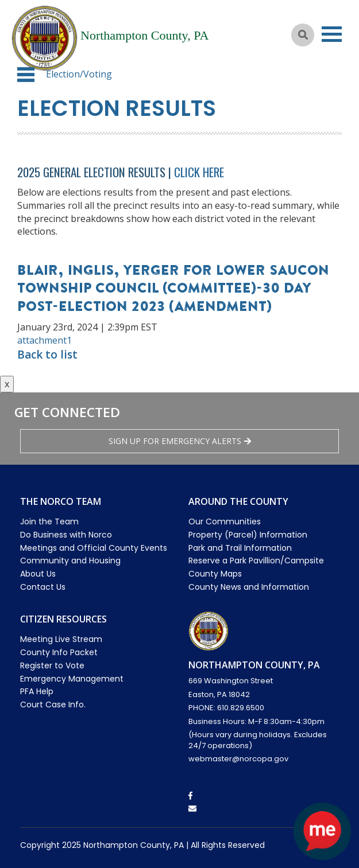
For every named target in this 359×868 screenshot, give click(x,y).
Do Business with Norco (66, 535)
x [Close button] (7, 384)
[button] (26, 75)
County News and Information (249, 587)
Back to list (47, 355)
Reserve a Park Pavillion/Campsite (256, 560)
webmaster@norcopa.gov (238, 759)
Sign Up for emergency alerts (180, 441)
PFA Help (37, 691)
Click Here (199, 172)
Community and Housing (70, 560)
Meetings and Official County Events (94, 548)
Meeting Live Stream (61, 639)
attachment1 (45, 340)
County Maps (215, 574)
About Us (38, 574)
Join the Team (49, 521)
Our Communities (225, 521)
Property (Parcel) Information (248, 535)
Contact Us (43, 587)
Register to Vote (52, 665)
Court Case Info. (53, 704)
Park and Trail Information (240, 548)
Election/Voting (79, 74)
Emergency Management (72, 679)
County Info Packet (59, 652)
